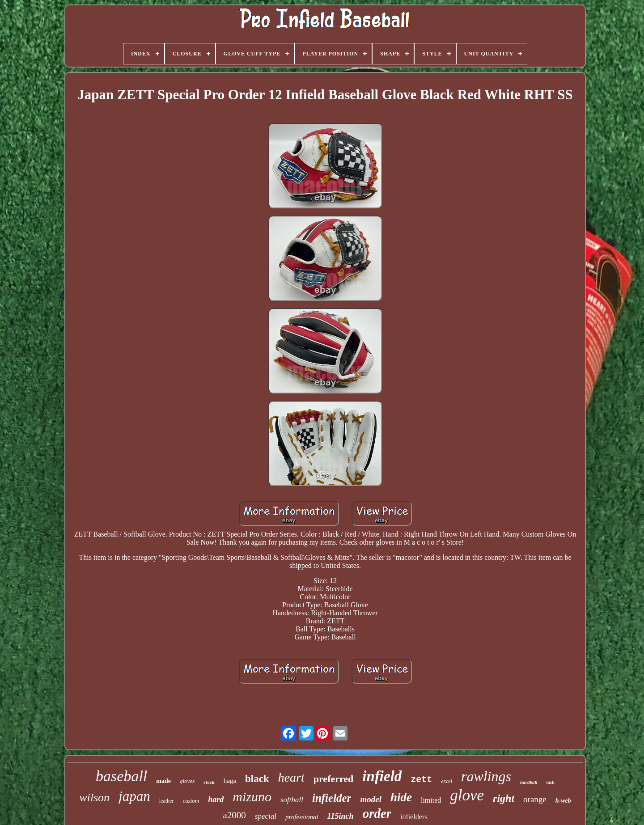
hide (401, 797)
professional (302, 817)
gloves (187, 781)
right (504, 798)
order (377, 813)
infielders (414, 817)
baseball (121, 776)
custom (191, 801)
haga (230, 781)
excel (447, 781)
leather (167, 801)
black (257, 779)
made (163, 781)
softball (292, 800)
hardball (529, 782)
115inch (341, 816)
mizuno (252, 797)
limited (431, 800)
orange (535, 799)
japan (134, 796)
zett (421, 780)
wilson (94, 797)
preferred (334, 779)
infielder (332, 798)
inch (551, 782)
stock (209, 782)
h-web (563, 801)
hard (216, 800)
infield (382, 776)
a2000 (234, 815)
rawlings (486, 776)
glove (467, 795)
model (371, 799)
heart (291, 777)
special (266, 816)
